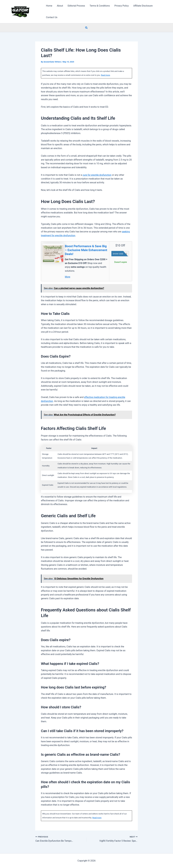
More (68, 277)
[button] (86, 28)
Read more (106, 75)
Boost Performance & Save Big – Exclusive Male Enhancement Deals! (86, 250)
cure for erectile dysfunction (97, 175)
